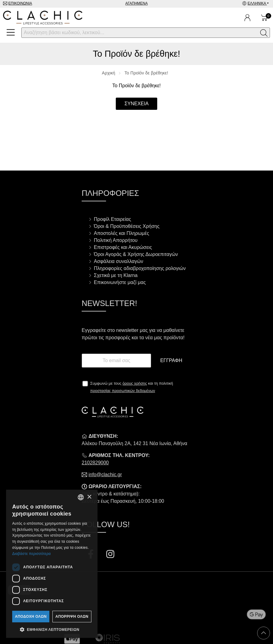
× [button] (89, 497)
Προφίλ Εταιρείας (112, 219)
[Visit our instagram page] (110, 555)
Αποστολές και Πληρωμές (121, 233)
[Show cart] (264, 18)
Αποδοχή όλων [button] (31, 617)
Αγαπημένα (136, 3)
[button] (52, 629)
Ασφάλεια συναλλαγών (119, 261)
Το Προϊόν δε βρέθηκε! (146, 73)
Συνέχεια (136, 104)
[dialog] (52, 564)
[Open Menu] (11, 32)
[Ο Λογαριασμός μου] (247, 18)
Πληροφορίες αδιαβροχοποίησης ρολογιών (140, 268)
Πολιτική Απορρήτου (116, 240)
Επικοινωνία (20, 3)
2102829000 (95, 463)
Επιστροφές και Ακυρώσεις (123, 247)
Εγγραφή (171, 360)
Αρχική (108, 73)
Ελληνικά (257, 3)
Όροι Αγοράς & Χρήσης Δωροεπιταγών (136, 254)
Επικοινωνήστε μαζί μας (120, 282)
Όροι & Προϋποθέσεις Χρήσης (127, 226)
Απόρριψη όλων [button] (72, 617)
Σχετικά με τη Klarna (116, 275)
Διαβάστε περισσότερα (32, 554)
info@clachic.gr (105, 475)
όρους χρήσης (135, 383)
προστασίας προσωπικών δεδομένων (123, 391)
